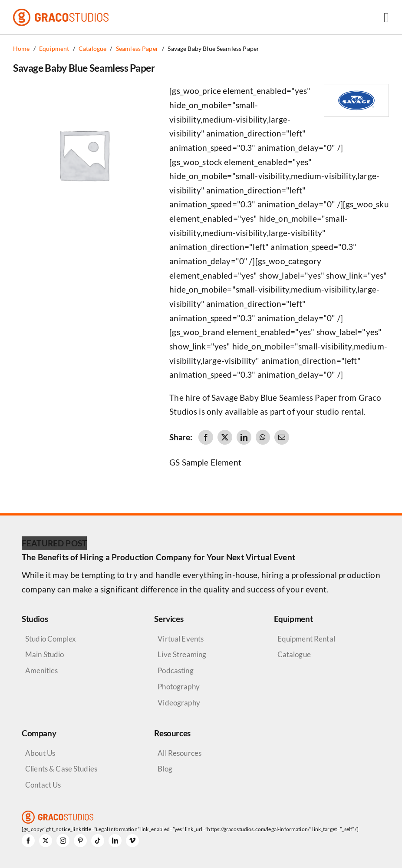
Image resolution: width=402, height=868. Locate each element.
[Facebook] (206, 437)
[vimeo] (132, 841)
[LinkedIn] (244, 437)
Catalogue (294, 654)
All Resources (180, 753)
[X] (225, 437)
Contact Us (43, 785)
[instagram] (63, 841)
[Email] (282, 437)
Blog (165, 769)
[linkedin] (115, 841)
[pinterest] (80, 841)
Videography (179, 703)
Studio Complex (51, 639)
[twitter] (46, 841)
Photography (179, 687)
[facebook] (28, 841)
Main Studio (45, 654)
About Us (40, 753)
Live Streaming (182, 654)
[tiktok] (98, 841)
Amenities (41, 670)
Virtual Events (181, 639)
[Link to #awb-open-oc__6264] (386, 17)
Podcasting (175, 670)
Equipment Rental (306, 639)
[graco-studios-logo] (61, 13)
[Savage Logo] (356, 88)
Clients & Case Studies (61, 769)
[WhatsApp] (263, 437)
